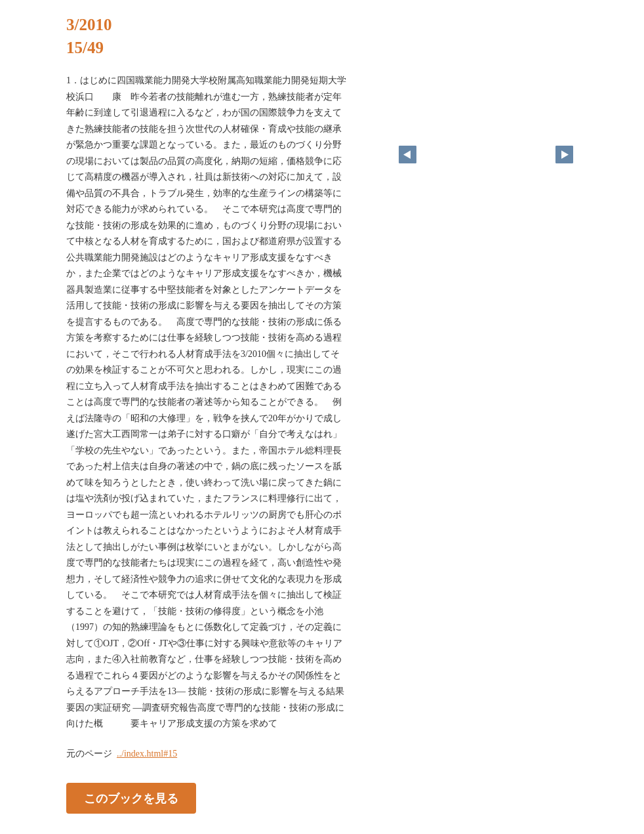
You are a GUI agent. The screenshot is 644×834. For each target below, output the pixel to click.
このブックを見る (131, 798)
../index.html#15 (147, 754)
